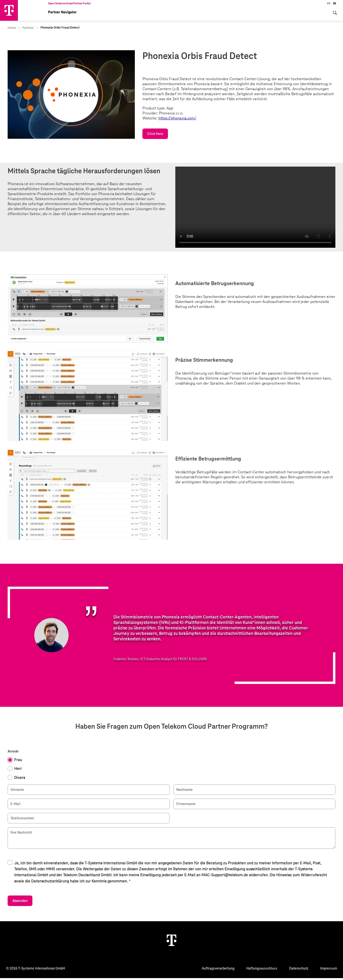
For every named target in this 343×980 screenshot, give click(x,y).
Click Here (155, 136)
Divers (20, 780)
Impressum (329, 970)
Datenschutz (299, 970)
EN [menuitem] (329, 5)
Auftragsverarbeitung (218, 970)
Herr (18, 771)
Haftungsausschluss (262, 970)
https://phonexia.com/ (177, 120)
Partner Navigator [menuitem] (62, 14)
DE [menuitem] (335, 5)
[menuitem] (335, 17)
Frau (18, 762)
